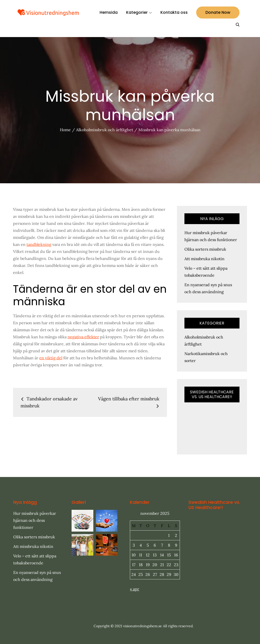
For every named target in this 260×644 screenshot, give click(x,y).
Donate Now (218, 12)
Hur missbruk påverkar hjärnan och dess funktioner (35, 520)
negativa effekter (83, 337)
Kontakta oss (174, 12)
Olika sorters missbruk (205, 249)
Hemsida (109, 12)
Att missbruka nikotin (204, 259)
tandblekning (39, 244)
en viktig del (51, 358)
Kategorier (139, 12)
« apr (135, 589)
